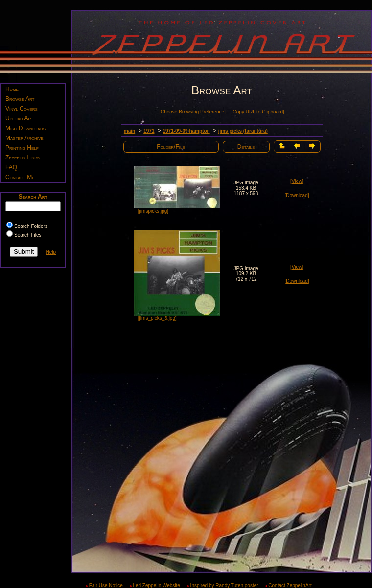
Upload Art (19, 118)
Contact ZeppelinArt (290, 585)
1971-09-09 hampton (186, 131)
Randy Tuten (229, 585)
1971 (149, 131)
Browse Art (20, 99)
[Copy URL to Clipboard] (258, 112)
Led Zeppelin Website (156, 585)
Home (12, 89)
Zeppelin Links (23, 158)
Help (51, 252)
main (129, 131)
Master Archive (24, 138)
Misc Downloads (25, 128)
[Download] (297, 195)
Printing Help (22, 148)
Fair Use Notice (106, 585)
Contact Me (20, 177)
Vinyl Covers (22, 109)
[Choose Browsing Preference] (192, 112)
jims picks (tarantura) (243, 131)
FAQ (11, 167)
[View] (297, 181)
